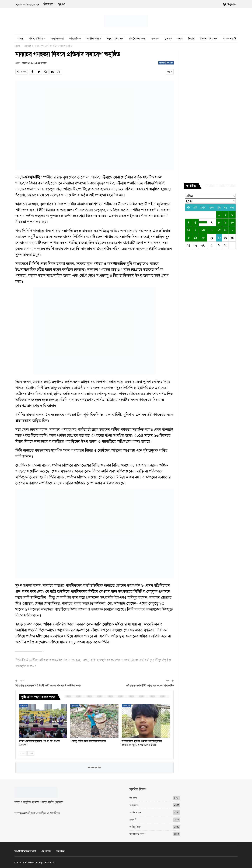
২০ (203, 238)
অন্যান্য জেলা (57, 38)
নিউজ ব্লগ (48, 4)
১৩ (203, 230)
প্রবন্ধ (180, 38)
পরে (31, 753)
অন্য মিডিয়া (75, 705)
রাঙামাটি (162, 63)
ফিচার (191, 38)
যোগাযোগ (46, 851)
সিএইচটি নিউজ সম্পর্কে (25, 851)
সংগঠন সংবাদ (94, 38)
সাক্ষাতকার (229, 38)
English (60, 4)
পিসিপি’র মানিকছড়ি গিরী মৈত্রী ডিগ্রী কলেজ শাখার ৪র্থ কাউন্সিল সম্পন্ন (48, 685)
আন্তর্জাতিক (75, 38)
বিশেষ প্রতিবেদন (209, 38)
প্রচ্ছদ (20, 38)
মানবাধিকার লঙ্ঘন (137, 834)
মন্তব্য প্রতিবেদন (115, 38)
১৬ (225, 230)
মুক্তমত (168, 38)
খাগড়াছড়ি (134, 805)
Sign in (229, 4)
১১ (189, 230)
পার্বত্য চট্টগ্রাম (36, 38)
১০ (232, 222)
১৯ (195, 238)
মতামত (155, 38)
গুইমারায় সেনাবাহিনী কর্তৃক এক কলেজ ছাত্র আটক (150, 685)
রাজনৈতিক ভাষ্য (137, 38)
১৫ (219, 230)
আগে (23, 753)
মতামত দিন (94, 767)
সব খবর (170, 63)
